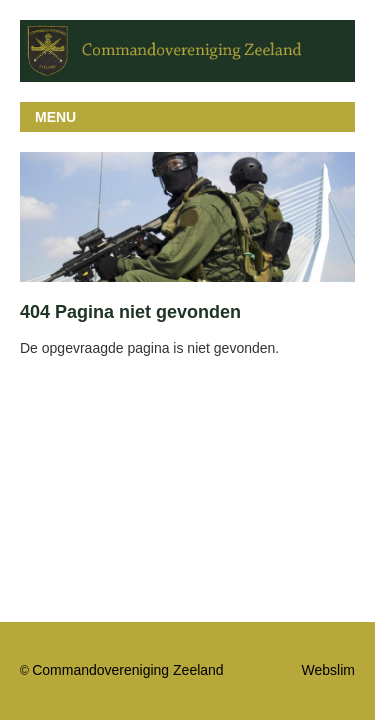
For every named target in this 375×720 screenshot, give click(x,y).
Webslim (328, 670)
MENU (55, 117)
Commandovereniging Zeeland (127, 670)
